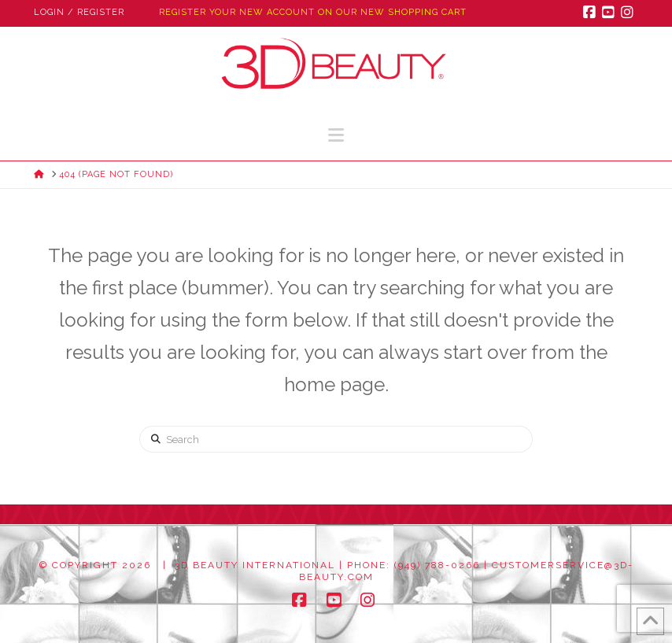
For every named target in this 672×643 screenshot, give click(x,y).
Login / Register (79, 12)
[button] (336, 135)
